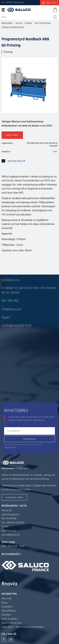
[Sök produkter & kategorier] (27, 17)
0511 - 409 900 (7, 3)
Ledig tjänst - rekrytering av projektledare (23, 627)
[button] (4, 10)
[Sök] (55, 17)
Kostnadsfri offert (14, 498)
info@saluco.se (19, 3)
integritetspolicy (10, 448)
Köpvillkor (6, 615)
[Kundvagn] (55, 10)
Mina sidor (7, 599)
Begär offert (12, 135)
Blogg (4, 603)
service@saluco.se (11, 535)
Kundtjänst (7, 607)
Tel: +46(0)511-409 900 (13, 523)
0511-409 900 (10, 301)
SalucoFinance (9, 611)
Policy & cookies (9, 619)
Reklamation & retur (12, 623)
